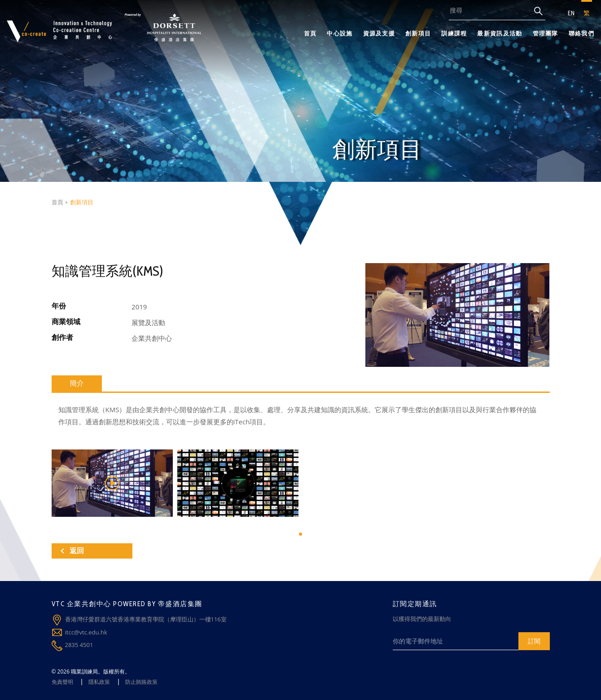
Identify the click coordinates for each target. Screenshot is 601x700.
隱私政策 (99, 682)
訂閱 (534, 641)
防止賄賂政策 (141, 682)
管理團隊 (546, 33)
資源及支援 (379, 33)
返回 (72, 551)
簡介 (77, 383)
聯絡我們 (581, 33)
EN (571, 13)
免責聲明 (62, 682)
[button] (300, 534)
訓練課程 (454, 33)
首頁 (310, 33)
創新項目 (418, 33)
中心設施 (340, 33)
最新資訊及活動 (500, 33)
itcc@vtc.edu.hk (86, 632)
